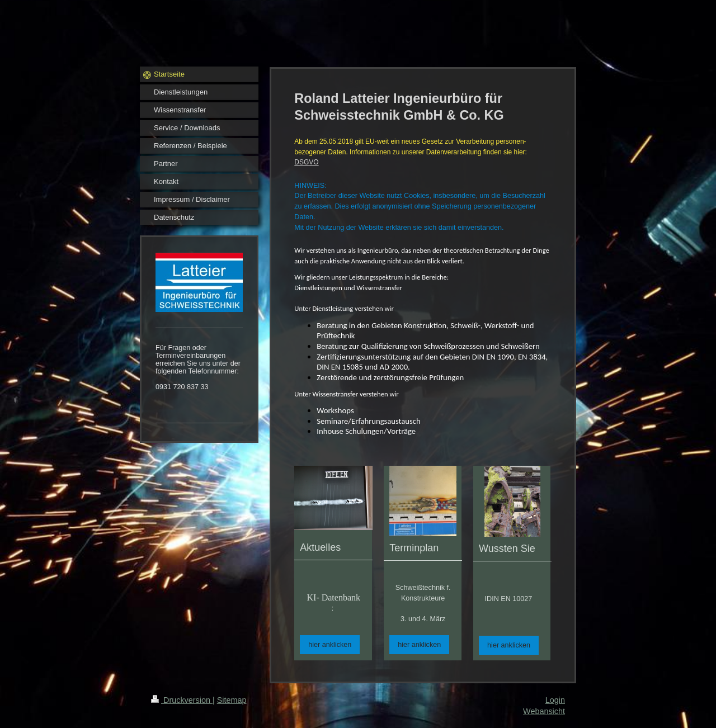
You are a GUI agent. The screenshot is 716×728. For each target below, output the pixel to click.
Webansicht (544, 711)
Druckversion (182, 700)
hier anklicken (330, 645)
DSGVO (306, 162)
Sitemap (232, 700)
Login (555, 700)
